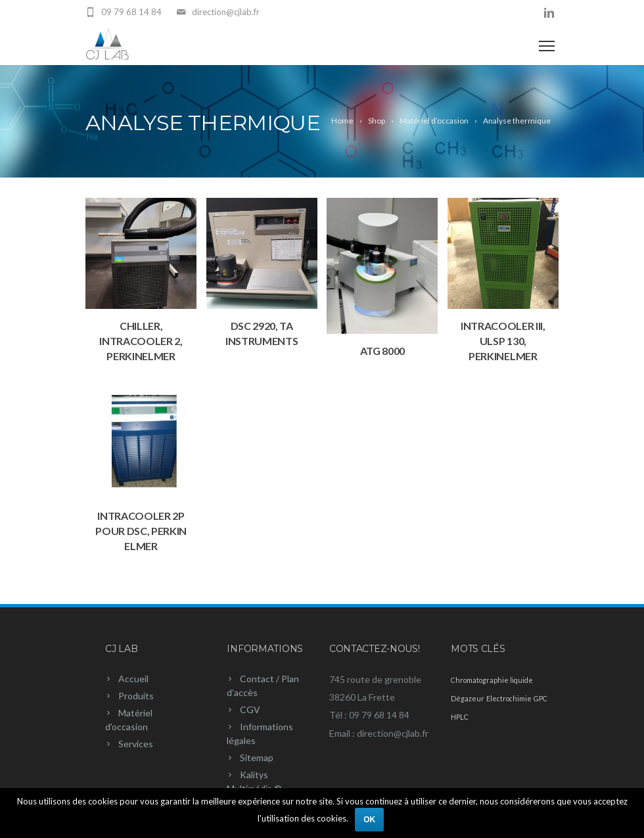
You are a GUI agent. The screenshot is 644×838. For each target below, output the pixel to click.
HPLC (460, 717)
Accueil (133, 679)
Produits (136, 696)
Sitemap (257, 757)
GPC (540, 698)
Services (136, 744)
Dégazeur (468, 698)
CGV (250, 710)
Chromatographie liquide (492, 680)
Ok (369, 820)
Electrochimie (509, 698)
